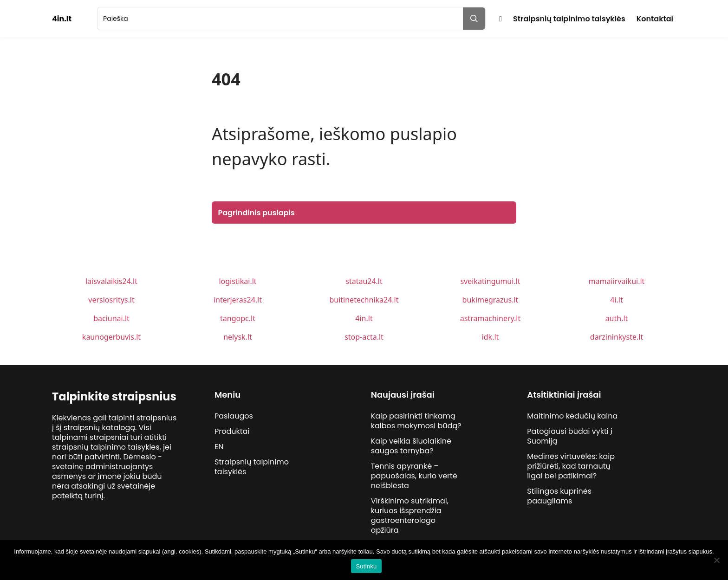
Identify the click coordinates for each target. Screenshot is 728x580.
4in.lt (364, 318)
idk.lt (491, 337)
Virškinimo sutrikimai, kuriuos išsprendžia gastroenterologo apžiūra (410, 516)
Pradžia (500, 19)
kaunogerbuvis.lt (111, 337)
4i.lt (616, 300)
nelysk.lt (238, 337)
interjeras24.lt (238, 300)
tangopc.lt (238, 318)
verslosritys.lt (111, 300)
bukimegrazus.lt (491, 300)
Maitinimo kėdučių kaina (572, 416)
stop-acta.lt (364, 337)
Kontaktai (655, 19)
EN (219, 447)
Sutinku (366, 566)
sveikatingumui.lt (490, 281)
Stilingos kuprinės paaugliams (559, 496)
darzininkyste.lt (617, 337)
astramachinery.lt (491, 318)
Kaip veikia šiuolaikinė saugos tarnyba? (411, 446)
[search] (280, 19)
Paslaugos (234, 416)
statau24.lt (364, 281)
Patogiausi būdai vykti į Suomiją (570, 436)
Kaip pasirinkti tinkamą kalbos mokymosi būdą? (416, 421)
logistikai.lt (237, 281)
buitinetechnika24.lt (364, 300)
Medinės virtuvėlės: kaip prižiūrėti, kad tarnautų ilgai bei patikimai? (571, 466)
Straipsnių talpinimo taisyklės (569, 19)
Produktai (232, 431)
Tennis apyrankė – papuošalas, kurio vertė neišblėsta (414, 476)
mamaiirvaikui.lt (617, 281)
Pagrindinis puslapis (257, 213)
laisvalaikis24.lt (111, 281)
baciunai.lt (111, 318)
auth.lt (617, 318)
